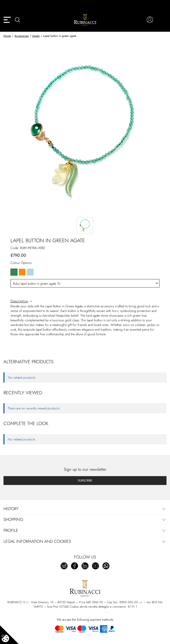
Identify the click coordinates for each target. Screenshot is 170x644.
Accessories (22, 36)
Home (7, 36)
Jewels (36, 36)
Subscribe (85, 480)
